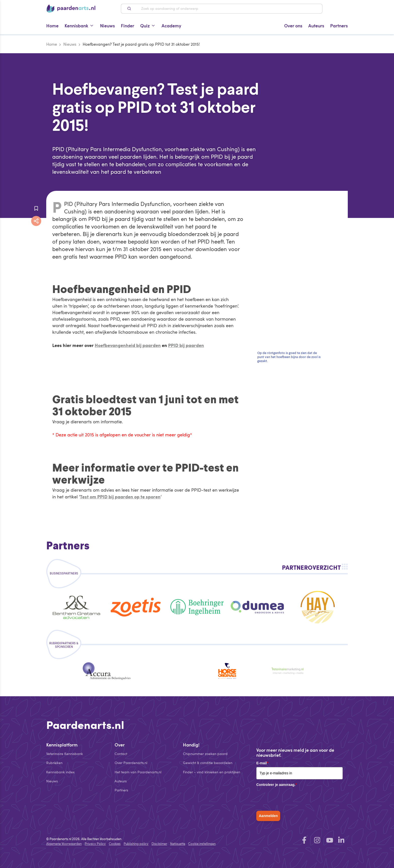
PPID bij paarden (186, 345)
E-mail (262, 763)
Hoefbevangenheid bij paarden (128, 345)
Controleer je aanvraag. (277, 785)
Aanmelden (268, 816)
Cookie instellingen (202, 844)
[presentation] (294, 798)
